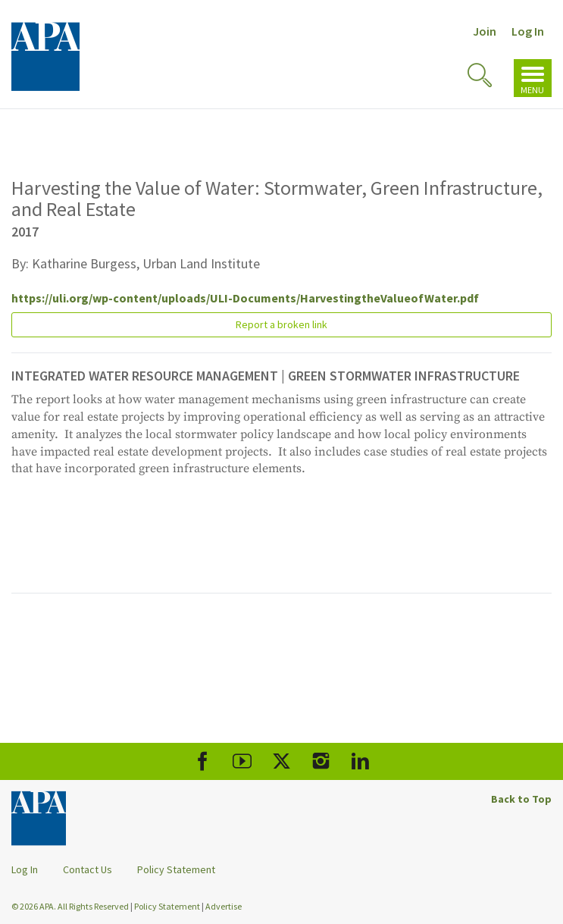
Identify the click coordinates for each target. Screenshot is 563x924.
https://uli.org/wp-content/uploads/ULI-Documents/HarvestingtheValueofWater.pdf (245, 298)
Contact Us (88, 869)
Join (485, 31)
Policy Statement (176, 869)
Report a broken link (281, 324)
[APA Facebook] (203, 761)
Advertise (224, 906)
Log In (528, 31)
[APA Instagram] (321, 761)
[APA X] (281, 761)
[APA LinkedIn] (360, 761)
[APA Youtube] (242, 761)
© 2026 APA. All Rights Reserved (71, 906)
